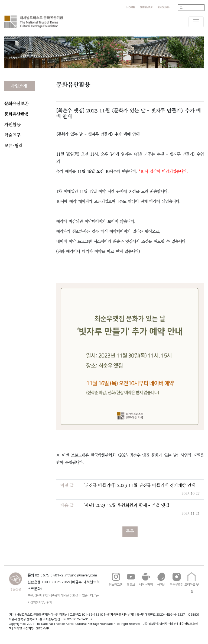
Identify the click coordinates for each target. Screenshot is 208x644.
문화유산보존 (17, 104)
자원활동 (12, 125)
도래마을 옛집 (192, 584)
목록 (130, 531)
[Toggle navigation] (196, 22)
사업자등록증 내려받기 (119, 615)
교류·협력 (13, 146)
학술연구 (12, 135)
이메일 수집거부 (24, 628)
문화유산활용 (17, 114)
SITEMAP (43, 628)
